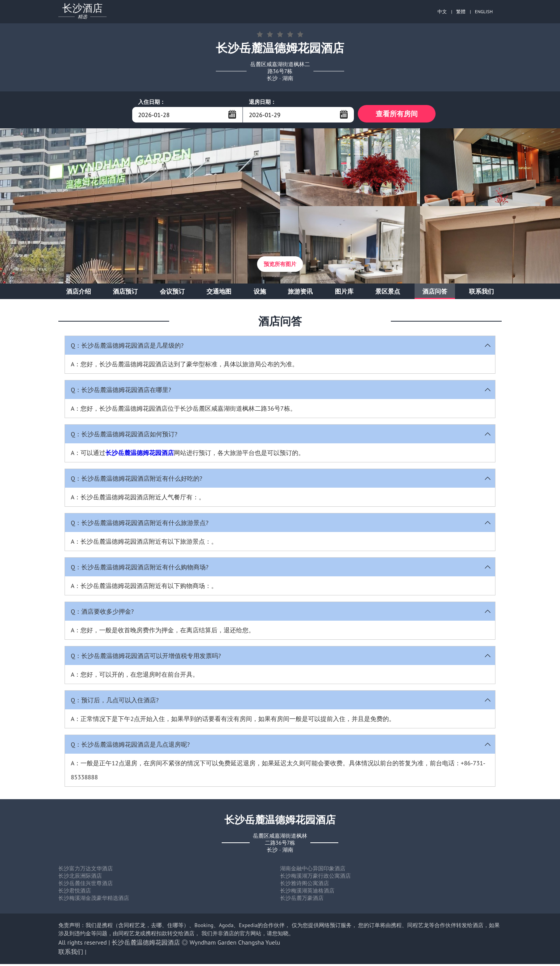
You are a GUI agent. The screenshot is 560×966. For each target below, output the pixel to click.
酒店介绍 (79, 293)
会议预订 (172, 293)
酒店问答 (435, 293)
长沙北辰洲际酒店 (80, 878)
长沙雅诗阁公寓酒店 (304, 885)
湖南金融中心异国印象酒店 (313, 870)
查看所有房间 (397, 115)
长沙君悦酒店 (75, 892)
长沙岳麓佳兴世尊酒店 (86, 885)
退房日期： (262, 102)
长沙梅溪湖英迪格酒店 (307, 892)
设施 (260, 293)
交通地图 (219, 293)
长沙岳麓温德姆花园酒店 (140, 455)
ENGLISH (484, 11)
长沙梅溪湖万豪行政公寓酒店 (315, 878)
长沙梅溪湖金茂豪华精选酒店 (94, 900)
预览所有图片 (280, 266)
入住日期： (152, 102)
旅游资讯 (300, 293)
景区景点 (388, 293)
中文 (442, 11)
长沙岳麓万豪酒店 (302, 900)
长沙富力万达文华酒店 (86, 870)
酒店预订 (125, 293)
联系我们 (481, 293)
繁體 (461, 11)
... (232, 114)
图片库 (344, 293)
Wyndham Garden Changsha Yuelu (235, 944)
